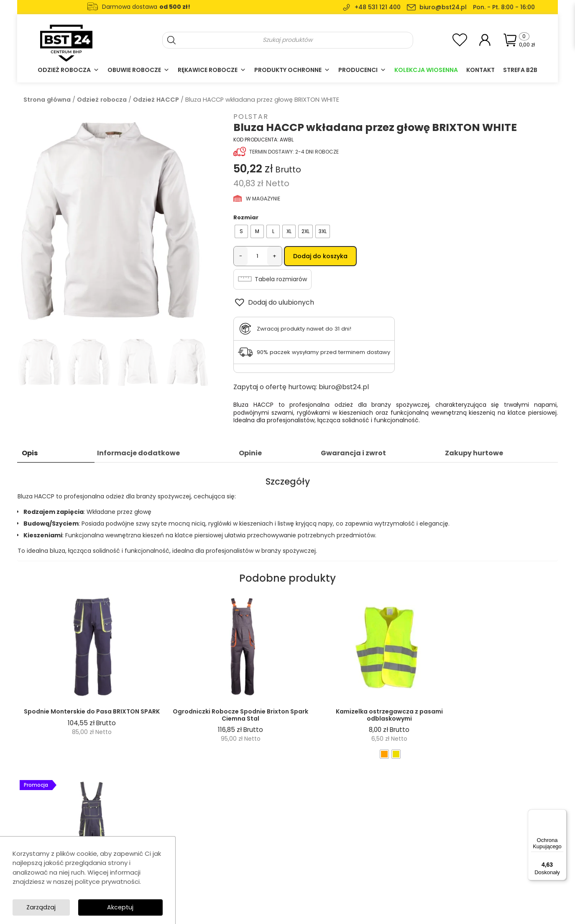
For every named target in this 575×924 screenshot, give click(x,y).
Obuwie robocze (138, 70)
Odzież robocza (68, 70)
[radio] (241, 231)
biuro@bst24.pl (443, 7)
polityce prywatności (107, 881)
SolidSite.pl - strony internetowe (470, 912)
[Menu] (562, 814)
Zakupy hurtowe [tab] (474, 454)
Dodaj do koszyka (320, 256)
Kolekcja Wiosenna (426, 70)
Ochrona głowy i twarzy (258, 875)
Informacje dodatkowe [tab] (138, 454)
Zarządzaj (134, 907)
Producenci (362, 70)
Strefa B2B (520, 70)
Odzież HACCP (156, 100)
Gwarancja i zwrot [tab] (353, 454)
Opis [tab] (30, 454)
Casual (236, 864)
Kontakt (480, 70)
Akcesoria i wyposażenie (260, 887)
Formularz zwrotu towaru (369, 887)
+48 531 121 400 (378, 7)
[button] (274, 303)
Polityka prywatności (363, 864)
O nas (343, 830)
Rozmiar (246, 217)
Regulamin (350, 853)
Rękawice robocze (212, 70)
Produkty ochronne (292, 70)
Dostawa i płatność (361, 875)
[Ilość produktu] (257, 256)
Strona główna (47, 100)
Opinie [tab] (250, 454)
